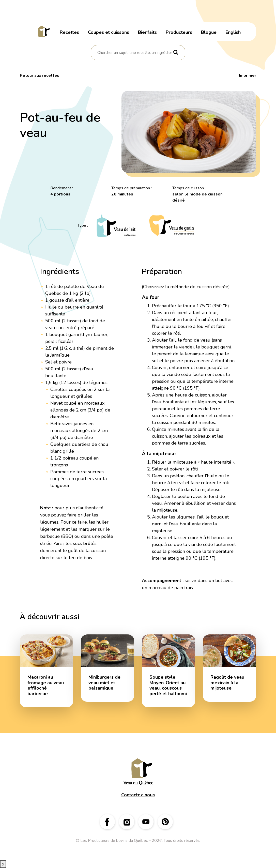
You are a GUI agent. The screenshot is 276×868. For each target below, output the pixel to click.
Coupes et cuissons (109, 32)
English (233, 32)
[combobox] (135, 53)
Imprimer (248, 75)
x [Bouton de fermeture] (3, 864)
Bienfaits (147, 32)
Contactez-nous (138, 795)
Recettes (69, 32)
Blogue (209, 32)
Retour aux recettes (40, 75)
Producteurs (179, 32)
